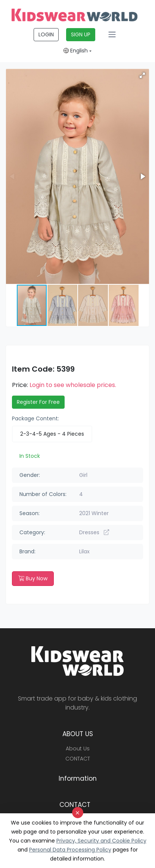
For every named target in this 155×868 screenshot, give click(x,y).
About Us (78, 748)
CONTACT (78, 759)
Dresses (94, 532)
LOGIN (46, 34)
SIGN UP (81, 34)
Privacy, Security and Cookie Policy (101, 841)
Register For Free (38, 402)
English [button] (76, 51)
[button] (142, 75)
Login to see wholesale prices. (73, 385)
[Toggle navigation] (112, 34)
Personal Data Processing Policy (70, 850)
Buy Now (33, 578)
